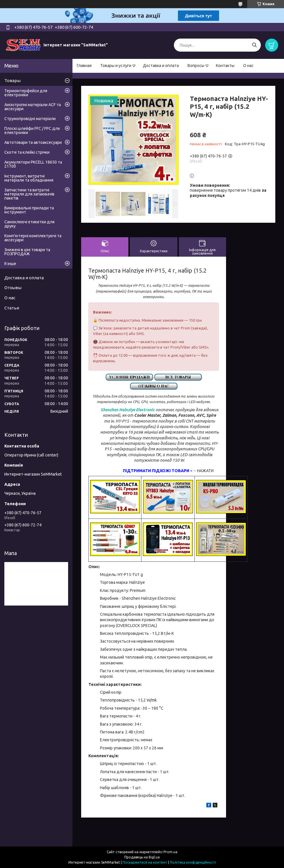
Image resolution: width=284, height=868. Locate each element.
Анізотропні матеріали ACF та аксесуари (33, 107)
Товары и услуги (116, 66)
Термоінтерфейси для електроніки (26, 93)
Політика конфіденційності (193, 862)
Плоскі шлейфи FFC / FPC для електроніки (32, 131)
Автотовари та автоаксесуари (33, 142)
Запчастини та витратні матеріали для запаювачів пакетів (29, 194)
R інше (10, 264)
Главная (84, 66)
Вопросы (196, 66)
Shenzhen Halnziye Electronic (128, 410)
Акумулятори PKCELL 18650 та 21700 (33, 164)
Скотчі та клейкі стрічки (27, 152)
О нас (248, 66)
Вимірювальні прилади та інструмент (29, 210)
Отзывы (13, 288)
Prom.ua (170, 852)
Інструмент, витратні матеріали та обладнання (29, 178)
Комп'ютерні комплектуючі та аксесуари (33, 238)
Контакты (225, 66)
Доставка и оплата (161, 66)
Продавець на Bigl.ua (142, 857)
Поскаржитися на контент (145, 862)
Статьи (12, 308)
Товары (12, 80)
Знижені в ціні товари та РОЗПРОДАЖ (27, 252)
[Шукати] (254, 45)
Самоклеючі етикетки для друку (29, 224)
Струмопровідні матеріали (30, 119)
